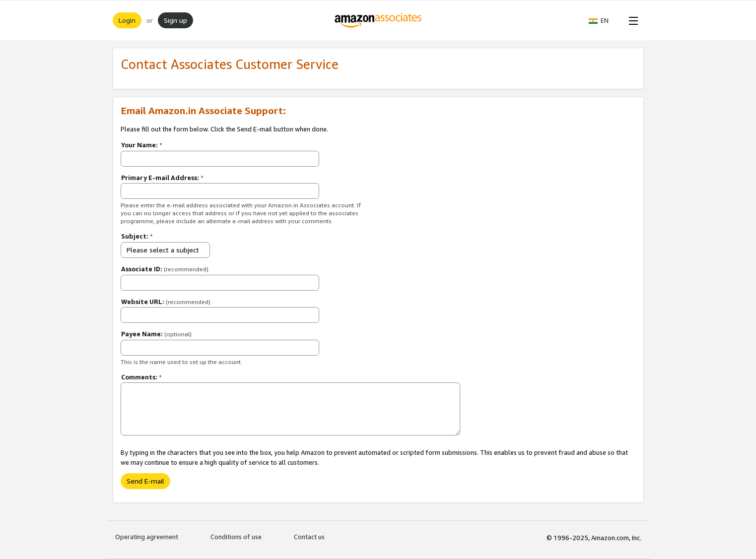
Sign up (175, 20)
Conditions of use (236, 537)
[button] (604, 20)
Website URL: (166, 302)
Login (127, 20)
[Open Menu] (631, 20)
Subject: (137, 236)
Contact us (309, 537)
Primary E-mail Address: (162, 178)
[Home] (378, 20)
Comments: (141, 377)
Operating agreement (147, 537)
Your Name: (142, 145)
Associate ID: (165, 269)
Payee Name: (156, 334)
